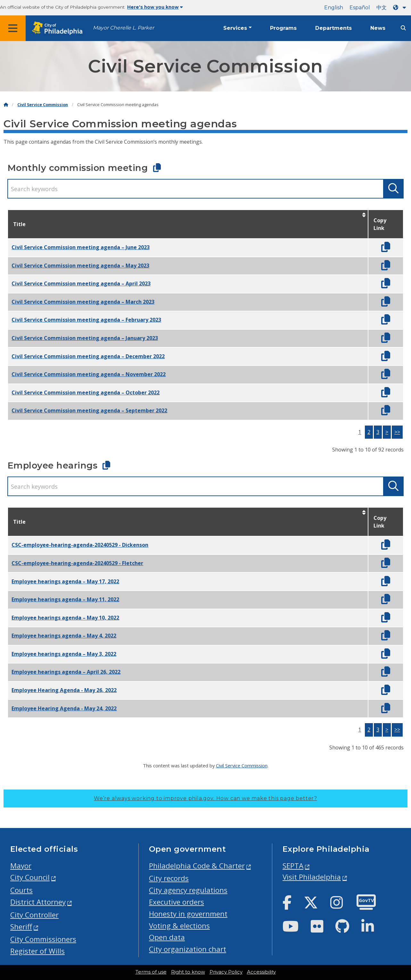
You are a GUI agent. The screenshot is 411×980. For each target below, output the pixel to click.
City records (169, 878)
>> (397, 432)
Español (360, 8)
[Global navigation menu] (13, 28)
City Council (30, 877)
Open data (167, 937)
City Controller (34, 915)
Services (235, 28)
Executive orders (177, 902)
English (334, 8)
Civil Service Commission (43, 105)
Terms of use (151, 972)
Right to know (188, 972)
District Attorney (38, 902)
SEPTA (293, 866)
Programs (283, 28)
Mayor (21, 866)
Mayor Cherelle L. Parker (123, 28)
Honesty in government (188, 914)
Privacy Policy (226, 972)
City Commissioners (43, 939)
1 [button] (360, 432)
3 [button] (378, 432)
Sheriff (21, 927)
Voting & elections (179, 926)
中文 (382, 8)
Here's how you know (155, 7)
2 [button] (369, 432)
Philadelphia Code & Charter (197, 866)
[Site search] (403, 28)
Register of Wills (37, 951)
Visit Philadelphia (312, 877)
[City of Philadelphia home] (59, 28)
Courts (21, 890)
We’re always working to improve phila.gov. (205, 798)
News (378, 28)
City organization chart (188, 949)
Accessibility (261, 972)
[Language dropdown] (401, 8)
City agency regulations (188, 890)
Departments (333, 28)
